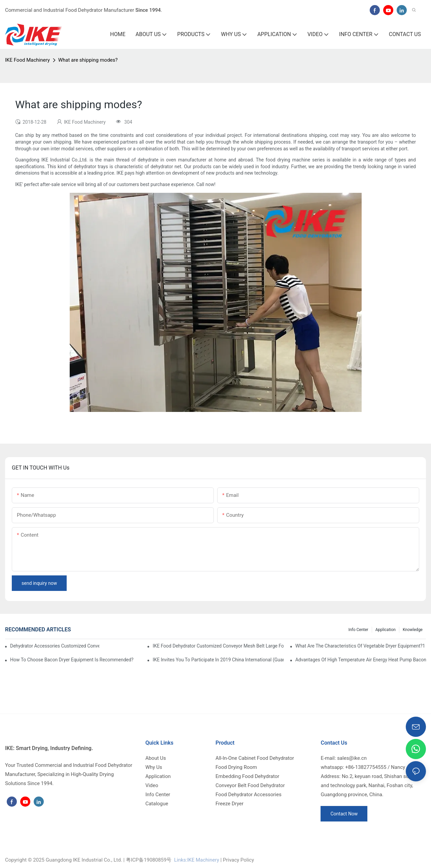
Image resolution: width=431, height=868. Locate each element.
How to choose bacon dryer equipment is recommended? (72, 660)
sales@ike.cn (352, 758)
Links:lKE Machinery (197, 860)
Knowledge (413, 630)
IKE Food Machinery (27, 60)
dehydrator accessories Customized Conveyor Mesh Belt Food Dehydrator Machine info (55, 646)
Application (386, 630)
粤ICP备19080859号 (149, 860)
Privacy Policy (238, 860)
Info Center (358, 630)
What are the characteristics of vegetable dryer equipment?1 (360, 646)
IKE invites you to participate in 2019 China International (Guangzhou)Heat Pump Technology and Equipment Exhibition (218, 660)
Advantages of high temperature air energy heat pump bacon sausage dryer (361, 660)
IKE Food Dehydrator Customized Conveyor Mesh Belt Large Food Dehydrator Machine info (218, 646)
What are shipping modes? (88, 60)
